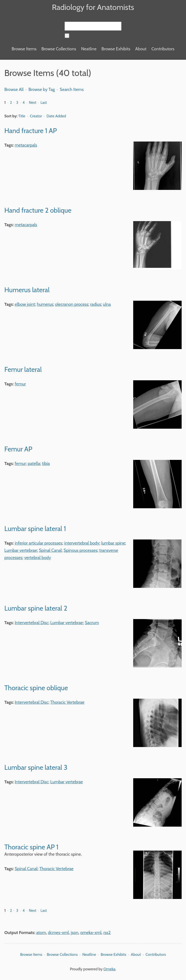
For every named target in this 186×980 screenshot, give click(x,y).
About (141, 49)
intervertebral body (82, 543)
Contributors (163, 49)
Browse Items (24, 49)
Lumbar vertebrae (21, 550)
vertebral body (38, 558)
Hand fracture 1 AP (31, 131)
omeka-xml (91, 933)
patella (34, 464)
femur (20, 384)
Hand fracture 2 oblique (38, 210)
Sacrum (92, 623)
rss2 (107, 933)
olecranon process (72, 304)
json (74, 933)
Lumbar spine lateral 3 (36, 767)
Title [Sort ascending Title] (22, 116)
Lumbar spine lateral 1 (35, 529)
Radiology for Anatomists (93, 7)
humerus (45, 304)
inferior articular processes (39, 543)
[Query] (93, 26)
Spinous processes (81, 550)
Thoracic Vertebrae (67, 702)
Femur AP (18, 449)
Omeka (109, 969)
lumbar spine (113, 543)
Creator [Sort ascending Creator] (36, 116)
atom (41, 933)
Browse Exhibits (116, 49)
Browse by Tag (42, 90)
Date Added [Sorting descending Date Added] (56, 116)
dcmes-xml (58, 933)
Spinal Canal (50, 550)
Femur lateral (23, 369)
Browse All (14, 90)
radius (96, 304)
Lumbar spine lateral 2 (36, 608)
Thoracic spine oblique (36, 688)
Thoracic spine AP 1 (31, 847)
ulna (107, 304)
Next (32, 103)
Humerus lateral (27, 290)
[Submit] (67, 36)
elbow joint (25, 304)
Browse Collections (59, 49)
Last (44, 103)
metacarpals (26, 145)
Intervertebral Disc (32, 623)
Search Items (72, 90)
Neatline (89, 49)
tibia (46, 464)
